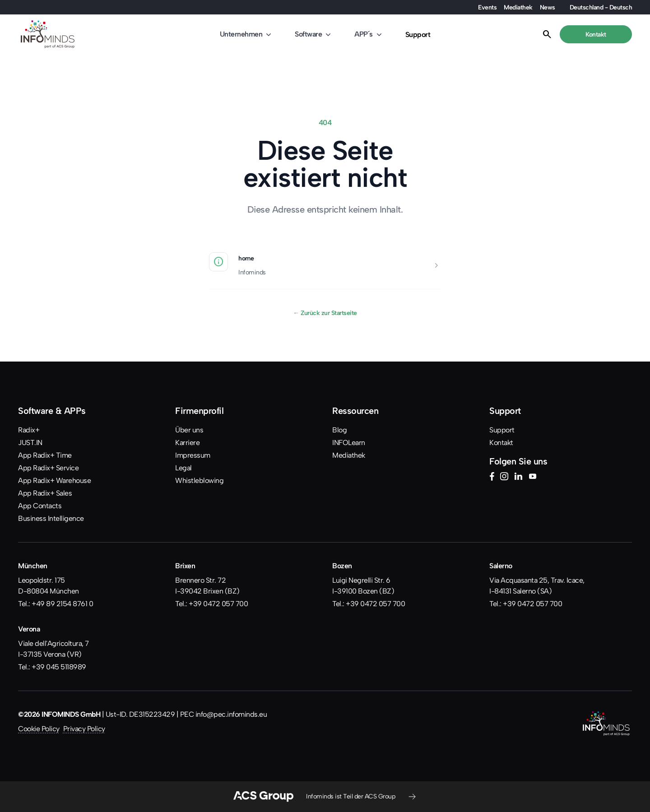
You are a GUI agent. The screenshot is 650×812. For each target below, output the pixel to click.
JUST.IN (30, 443)
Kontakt (501, 443)
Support (418, 35)
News (548, 7)
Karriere (187, 443)
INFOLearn (349, 443)
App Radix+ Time (45, 455)
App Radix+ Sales (45, 493)
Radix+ (29, 430)
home (246, 258)
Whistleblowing (199, 480)
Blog (339, 430)
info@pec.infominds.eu (231, 714)
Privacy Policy (84, 729)
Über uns (189, 430)
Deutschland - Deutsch (601, 7)
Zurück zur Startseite (325, 313)
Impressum (193, 455)
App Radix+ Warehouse (54, 480)
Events (487, 7)
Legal (183, 468)
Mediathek (518, 7)
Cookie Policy (39, 729)
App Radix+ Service (48, 468)
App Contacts (40, 506)
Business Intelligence (51, 518)
